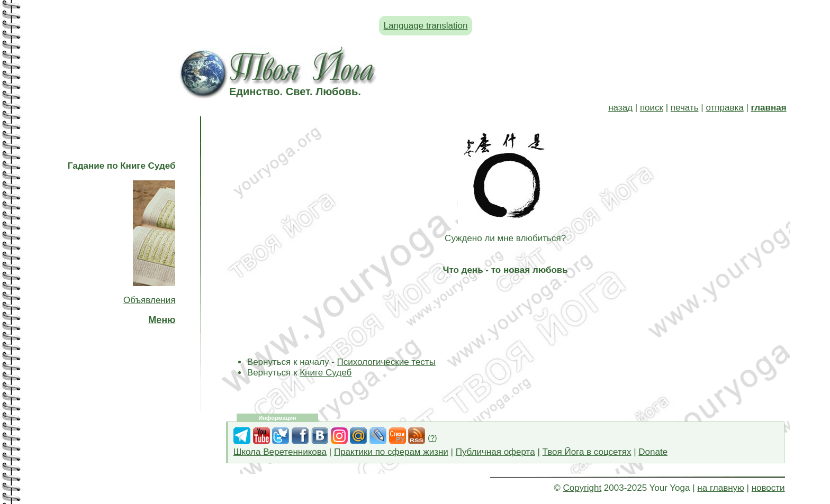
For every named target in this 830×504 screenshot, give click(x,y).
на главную (720, 488)
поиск (652, 108)
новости (768, 488)
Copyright (582, 488)
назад (620, 108)
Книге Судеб (326, 373)
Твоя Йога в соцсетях (587, 452)
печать (685, 108)
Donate (653, 452)
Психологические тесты (386, 362)
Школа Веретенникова (280, 452)
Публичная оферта (495, 452)
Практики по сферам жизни (391, 452)
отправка (724, 108)
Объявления (149, 300)
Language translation (426, 26)
